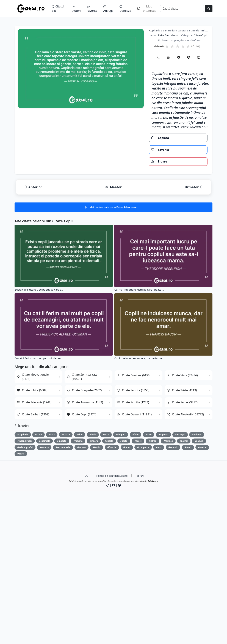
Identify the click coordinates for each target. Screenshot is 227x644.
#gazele (109, 590)
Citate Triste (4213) (182, 539)
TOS (86, 625)
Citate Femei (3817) (182, 551)
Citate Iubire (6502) (32, 539)
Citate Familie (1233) (133, 551)
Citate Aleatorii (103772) (185, 564)
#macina (78, 590)
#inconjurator (25, 590)
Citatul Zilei (58, 9)
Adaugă (109, 9)
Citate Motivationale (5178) (33, 526)
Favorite (92, 9)
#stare (38, 584)
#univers (197, 584)
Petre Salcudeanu (168, 85)
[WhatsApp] (169, 107)
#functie (112, 596)
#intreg (153, 590)
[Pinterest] (189, 107)
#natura (199, 590)
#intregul (180, 584)
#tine (80, 584)
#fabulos (168, 590)
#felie (135, 584)
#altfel (21, 603)
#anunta (44, 596)
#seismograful (25, 596)
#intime (81, 596)
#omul (127, 596)
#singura (121, 584)
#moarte (62, 590)
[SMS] (159, 107)
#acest (138, 590)
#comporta (143, 596)
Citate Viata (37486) (182, 524)
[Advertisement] (113, 50)
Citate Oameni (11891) (134, 564)
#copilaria (23, 584)
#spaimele (45, 590)
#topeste (163, 584)
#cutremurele (63, 596)
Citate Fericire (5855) (133, 539)
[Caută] (182, 9)
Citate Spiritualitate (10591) (82, 526)
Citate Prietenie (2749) (34, 551)
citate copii (200, 85)
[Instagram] (199, 107)
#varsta (66, 584)
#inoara (94, 590)
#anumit (173, 596)
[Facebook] (179, 107)
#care (149, 584)
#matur (202, 596)
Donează (125, 9)
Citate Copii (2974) (82, 564)
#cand (188, 596)
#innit (93, 584)
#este (106, 584)
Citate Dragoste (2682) (84, 539)
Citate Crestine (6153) (134, 524)
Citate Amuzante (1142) (85, 551)
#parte (124, 590)
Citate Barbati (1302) (33, 564)
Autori (77, 9)
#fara (52, 584)
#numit (184, 590)
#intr (159, 596)
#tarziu (97, 596)
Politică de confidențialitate (112, 625)
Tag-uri (140, 625)
